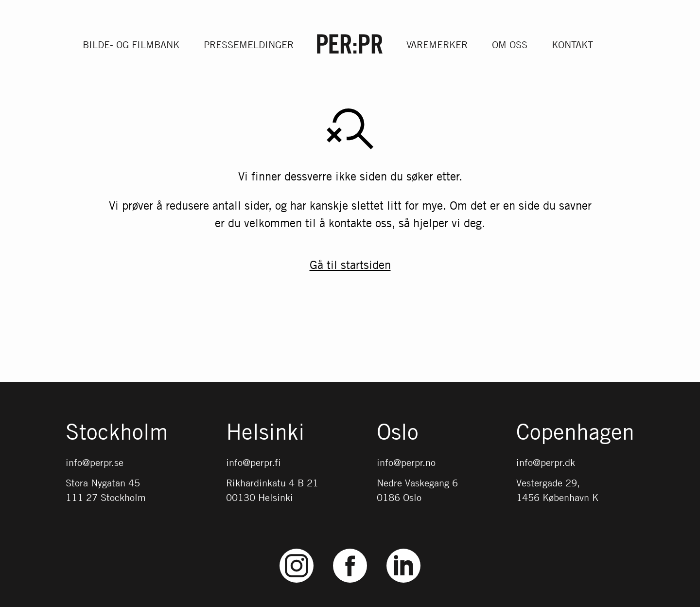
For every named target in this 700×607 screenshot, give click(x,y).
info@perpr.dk (546, 462)
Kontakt (572, 45)
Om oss (510, 45)
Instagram (297, 549)
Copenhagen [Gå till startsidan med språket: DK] (575, 432)
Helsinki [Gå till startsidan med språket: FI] (265, 432)
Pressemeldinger (249, 45)
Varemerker (437, 45)
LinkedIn (403, 549)
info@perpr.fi (254, 462)
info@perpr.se (95, 462)
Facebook (350, 549)
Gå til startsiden (350, 265)
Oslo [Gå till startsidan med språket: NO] (398, 432)
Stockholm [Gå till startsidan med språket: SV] (117, 432)
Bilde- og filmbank (131, 45)
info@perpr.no (406, 462)
